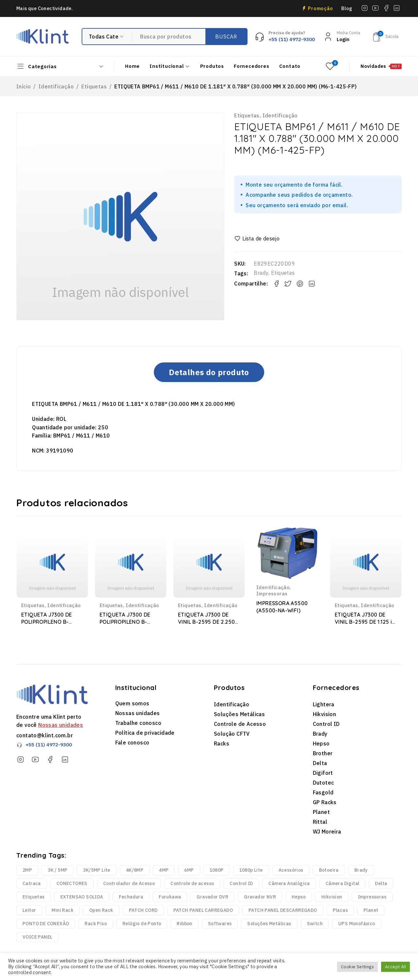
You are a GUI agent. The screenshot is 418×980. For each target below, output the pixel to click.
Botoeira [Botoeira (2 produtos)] (329, 870)
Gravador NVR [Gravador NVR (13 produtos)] (260, 897)
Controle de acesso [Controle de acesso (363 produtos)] (192, 883)
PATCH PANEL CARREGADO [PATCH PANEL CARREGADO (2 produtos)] (203, 910)
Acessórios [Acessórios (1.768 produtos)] (291, 870)
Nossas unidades (61, 725)
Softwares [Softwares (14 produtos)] (220, 924)
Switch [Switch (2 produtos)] (315, 924)
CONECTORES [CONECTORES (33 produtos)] (72, 883)
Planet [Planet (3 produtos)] (371, 910)
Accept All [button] (395, 967)
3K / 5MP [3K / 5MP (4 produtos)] (57, 870)
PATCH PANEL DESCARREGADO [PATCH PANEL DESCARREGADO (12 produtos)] (283, 910)
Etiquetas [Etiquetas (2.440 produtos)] (34, 897)
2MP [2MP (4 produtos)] (27, 870)
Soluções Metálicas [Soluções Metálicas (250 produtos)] (269, 924)
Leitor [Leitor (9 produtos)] (29, 910)
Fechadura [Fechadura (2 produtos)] (131, 897)
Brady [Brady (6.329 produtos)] (361, 870)
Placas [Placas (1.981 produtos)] (340, 910)
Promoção (321, 8)
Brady (261, 273)
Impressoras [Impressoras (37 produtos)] (372, 897)
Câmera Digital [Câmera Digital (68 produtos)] (343, 883)
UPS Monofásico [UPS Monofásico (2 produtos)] (357, 924)
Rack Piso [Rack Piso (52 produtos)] (96, 924)
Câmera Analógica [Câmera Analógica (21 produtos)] (289, 883)
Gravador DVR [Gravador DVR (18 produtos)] (212, 897)
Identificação (56, 86)
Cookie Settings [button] (357, 967)
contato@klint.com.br (45, 735)
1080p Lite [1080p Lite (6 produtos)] (251, 870)
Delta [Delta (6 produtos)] (381, 883)
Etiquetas (94, 86)
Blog (347, 8)
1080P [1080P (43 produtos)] (217, 870)
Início (24, 86)
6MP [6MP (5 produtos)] (189, 870)
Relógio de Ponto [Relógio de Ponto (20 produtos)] (142, 924)
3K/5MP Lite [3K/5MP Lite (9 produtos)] (96, 870)
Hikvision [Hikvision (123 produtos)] (332, 897)
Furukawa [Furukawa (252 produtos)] (170, 897)
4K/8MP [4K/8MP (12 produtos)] (135, 870)
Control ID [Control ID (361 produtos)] (241, 883)
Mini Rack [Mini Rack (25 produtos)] (63, 910)
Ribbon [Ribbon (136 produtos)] (184, 924)
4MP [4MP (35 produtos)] (164, 870)
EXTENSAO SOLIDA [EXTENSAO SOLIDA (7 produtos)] (82, 897)
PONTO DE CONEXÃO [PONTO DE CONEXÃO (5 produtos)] (46, 924)
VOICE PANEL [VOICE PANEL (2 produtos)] (37, 937)
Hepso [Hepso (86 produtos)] (299, 897)
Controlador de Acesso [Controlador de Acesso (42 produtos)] (129, 883)
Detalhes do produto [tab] (209, 372)
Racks (222, 743)
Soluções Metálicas (239, 714)
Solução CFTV (232, 734)
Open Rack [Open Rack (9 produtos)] (101, 910)
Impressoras (272, 594)
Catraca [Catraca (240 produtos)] (32, 883)
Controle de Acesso (240, 724)
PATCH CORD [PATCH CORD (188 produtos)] (143, 910)
